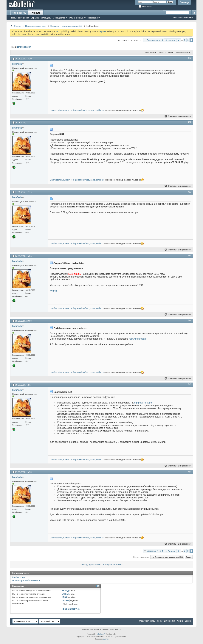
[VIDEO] (66, 601)
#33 (189, 192)
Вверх (189, 557)
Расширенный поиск (183, 18)
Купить (54, 291)
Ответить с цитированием (178, 116)
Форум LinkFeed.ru (166, 621)
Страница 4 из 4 (155, 40)
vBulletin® (101, 634)
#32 (189, 122)
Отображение (182, 52)
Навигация (92, 18)
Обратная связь (147, 621)
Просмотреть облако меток (26, 580)
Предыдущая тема (92, 564)
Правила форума (71, 609)
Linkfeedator (24, 47)
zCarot (106, 639)
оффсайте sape (143, 403)
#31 (189, 58)
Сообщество (59, 18)
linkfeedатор (19, 577)
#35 (189, 321)
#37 (189, 472)
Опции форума (76, 18)
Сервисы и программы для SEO (66, 26)
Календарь (46, 18)
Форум (36, 13)
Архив (180, 621)
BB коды (66, 590)
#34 (189, 256)
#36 (189, 384)
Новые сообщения (20, 18)
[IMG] (65, 597)
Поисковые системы (36, 26)
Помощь (184, 2)
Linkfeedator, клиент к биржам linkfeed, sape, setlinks (77, 110)
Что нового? (19, 13)
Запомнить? (145, 7)
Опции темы (149, 52)
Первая (170, 40)
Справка (35, 18)
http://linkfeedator (138, 339)
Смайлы (66, 594)
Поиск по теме (165, 52)
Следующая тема (112, 564)
